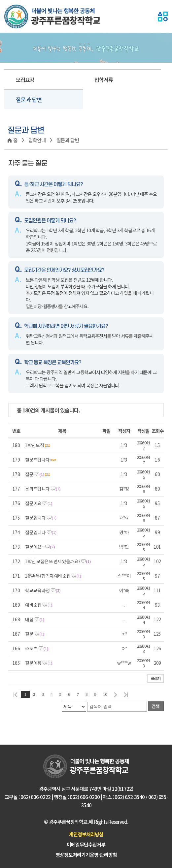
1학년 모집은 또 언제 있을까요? (58, 562)
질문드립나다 (40, 460)
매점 (34, 620)
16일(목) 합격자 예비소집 (53, 576)
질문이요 (39, 503)
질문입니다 (41, 518)
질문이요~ (40, 547)
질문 (38, 474)
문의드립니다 (43, 489)
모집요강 (25, 80)
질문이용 (39, 663)
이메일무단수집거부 (86, 844)
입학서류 (104, 80)
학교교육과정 (43, 591)
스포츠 (37, 649)
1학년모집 (37, 445)
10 (105, 694)
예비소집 (39, 605)
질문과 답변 (29, 99)
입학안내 (37, 140)
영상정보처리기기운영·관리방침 (86, 855)
